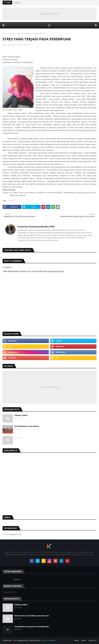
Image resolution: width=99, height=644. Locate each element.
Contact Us (92, 640)
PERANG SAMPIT (21, 415)
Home (5, 33)
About (84, 640)
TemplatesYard (22, 640)
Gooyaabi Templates (48, 640)
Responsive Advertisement (49, 14)
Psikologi (12, 33)
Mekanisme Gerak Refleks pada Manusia (32, 616)
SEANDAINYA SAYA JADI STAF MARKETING (32, 627)
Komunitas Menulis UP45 (13, 45)
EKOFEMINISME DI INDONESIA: (27, 426)
